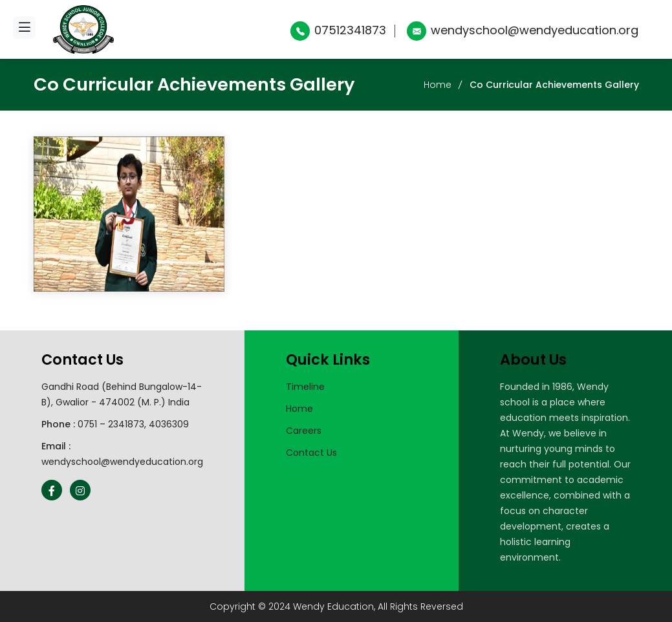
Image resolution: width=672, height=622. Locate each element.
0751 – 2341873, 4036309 (133, 424)
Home (438, 85)
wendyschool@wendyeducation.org (523, 30)
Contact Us (311, 453)
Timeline (305, 387)
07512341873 (338, 30)
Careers (304, 431)
